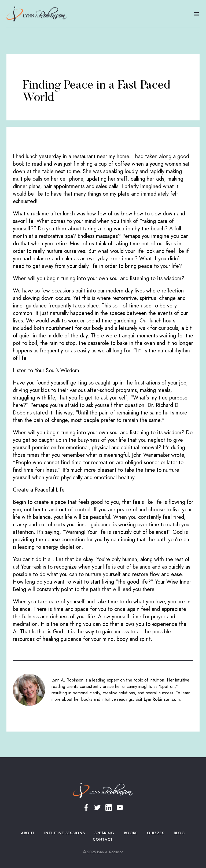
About (28, 833)
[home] (37, 14)
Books (131, 833)
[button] (196, 14)
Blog (179, 833)
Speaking (104, 833)
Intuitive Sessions (65, 833)
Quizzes (156, 833)
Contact (103, 840)
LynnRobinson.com (162, 699)
